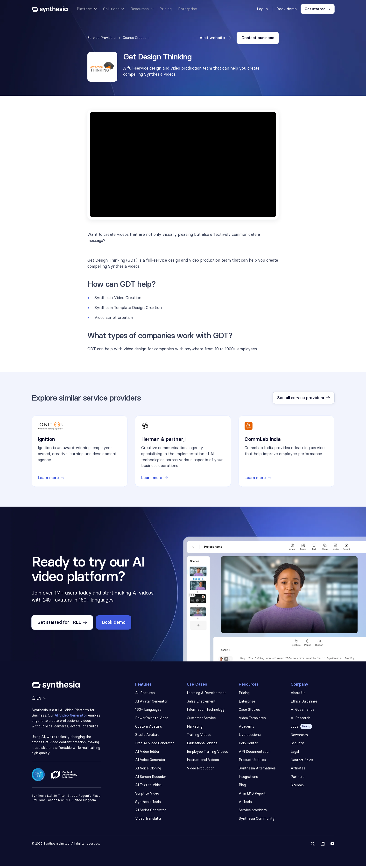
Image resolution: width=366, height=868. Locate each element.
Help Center (248, 744)
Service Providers (102, 38)
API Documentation (255, 753)
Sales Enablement (201, 702)
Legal (295, 753)
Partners (298, 778)
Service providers (253, 812)
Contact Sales (302, 761)
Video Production (201, 770)
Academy (247, 727)
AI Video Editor (147, 753)
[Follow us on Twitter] (313, 846)
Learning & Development (207, 694)
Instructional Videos (203, 761)
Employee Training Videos (208, 753)
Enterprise (247, 702)
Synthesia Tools (148, 804)
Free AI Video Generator (155, 744)
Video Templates (252, 719)
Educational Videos (202, 744)
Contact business (258, 38)
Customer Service (201, 719)
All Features (145, 694)
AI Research (301, 719)
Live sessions (250, 736)
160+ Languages (148, 710)
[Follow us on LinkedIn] (323, 846)
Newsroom (299, 736)
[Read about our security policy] (38, 782)
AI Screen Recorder (151, 778)
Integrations (248, 778)
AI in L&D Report (252, 795)
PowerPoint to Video (152, 719)
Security (297, 744)
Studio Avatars (147, 736)
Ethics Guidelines (304, 702)
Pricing (244, 694)
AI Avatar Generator (151, 702)
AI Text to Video (149, 787)
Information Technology (206, 710)
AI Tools (245, 804)
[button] (87, 9)
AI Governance (303, 710)
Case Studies (249, 710)
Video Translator (148, 821)
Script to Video (147, 795)
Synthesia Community (257, 821)
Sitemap (297, 787)
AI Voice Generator (150, 761)
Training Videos (199, 736)
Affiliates (298, 770)
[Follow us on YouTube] (333, 846)
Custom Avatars (149, 727)
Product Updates (252, 761)
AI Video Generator (71, 716)
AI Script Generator (151, 812)
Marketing (195, 727)
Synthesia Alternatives (257, 770)
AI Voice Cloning (148, 770)
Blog (242, 787)
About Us (298, 694)
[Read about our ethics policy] (64, 782)
